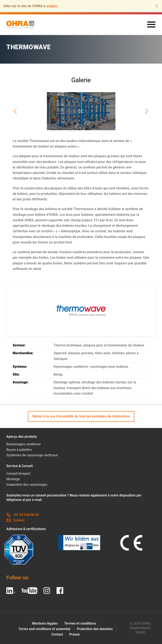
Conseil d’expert (18, 474)
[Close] (157, 6)
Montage (13, 479)
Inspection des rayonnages (27, 485)
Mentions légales (45, 623)
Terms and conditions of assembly (44, 629)
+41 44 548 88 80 (23, 515)
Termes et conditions (80, 623)
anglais (52, 6)
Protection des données (95, 629)
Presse (74, 634)
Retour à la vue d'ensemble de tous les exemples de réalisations (81, 416)
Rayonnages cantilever (24, 444)
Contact (15, 520)
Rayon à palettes (19, 450)
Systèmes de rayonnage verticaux (32, 455)
